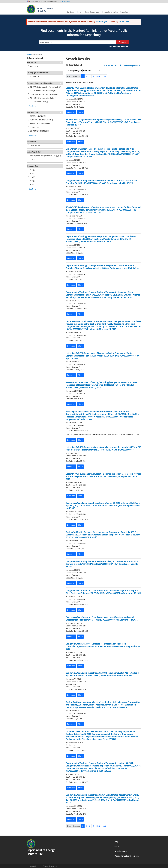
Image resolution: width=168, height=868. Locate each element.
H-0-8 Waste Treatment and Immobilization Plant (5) (46, 94)
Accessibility (33, 866)
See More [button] (32, 106)
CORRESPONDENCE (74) (38, 116)
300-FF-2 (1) (34, 66)
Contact (70, 12)
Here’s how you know (64, 1)
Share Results (110, 65)
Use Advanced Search (119, 46)
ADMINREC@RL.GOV (103, 22)
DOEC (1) (33, 159)
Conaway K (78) (35, 145)
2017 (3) (32, 177)
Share (80, 112)
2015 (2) (32, 184)
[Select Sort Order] (92, 70)
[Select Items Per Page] (74, 70)
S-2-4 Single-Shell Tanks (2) (39, 102)
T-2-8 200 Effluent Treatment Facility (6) (43, 91)
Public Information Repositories (116, 12)
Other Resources (92, 12)
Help (79, 12)
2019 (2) (32, 170)
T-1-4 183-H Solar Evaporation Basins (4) (43, 98)
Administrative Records (45, 9)
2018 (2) (32, 173)
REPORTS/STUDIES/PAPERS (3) (40, 124)
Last (104, 76)
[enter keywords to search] (77, 42)
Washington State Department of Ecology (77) (45, 156)
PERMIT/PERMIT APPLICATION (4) (41, 120)
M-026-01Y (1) (34, 77)
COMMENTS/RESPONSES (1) (39, 131)
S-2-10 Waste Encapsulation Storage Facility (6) (45, 87)
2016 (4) (32, 181)
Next (98, 76)
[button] (61, 58)
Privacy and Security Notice (51, 866)
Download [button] (71, 112)
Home (29, 55)
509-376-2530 (124, 22)
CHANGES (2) (34, 127)
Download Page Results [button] (130, 65)
